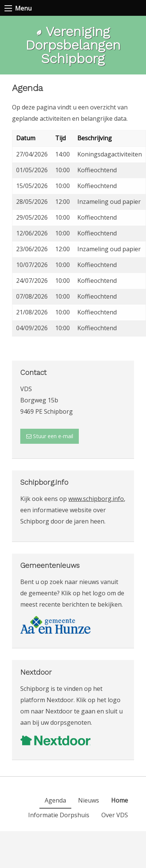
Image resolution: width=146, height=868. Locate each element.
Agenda (55, 800)
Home (120, 800)
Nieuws (89, 800)
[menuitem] (120, 800)
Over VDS (115, 815)
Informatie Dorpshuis (59, 815)
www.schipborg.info (96, 499)
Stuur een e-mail (50, 436)
